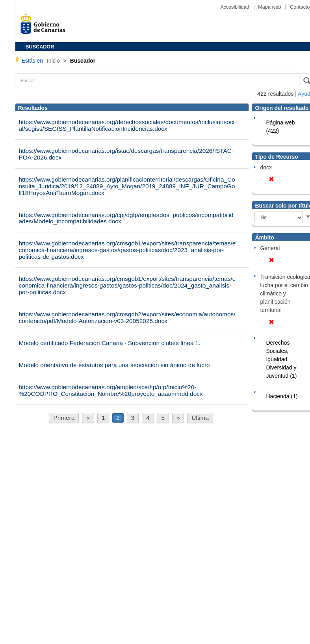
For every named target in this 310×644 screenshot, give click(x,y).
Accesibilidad (235, 7)
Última (200, 418)
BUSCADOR (40, 47)
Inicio (54, 61)
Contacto (300, 7)
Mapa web (270, 7)
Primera (64, 418)
